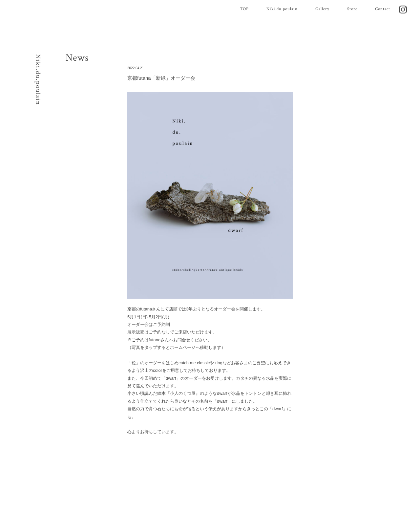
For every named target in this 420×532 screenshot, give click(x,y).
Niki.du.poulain (282, 9)
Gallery (322, 9)
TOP (244, 9)
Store (352, 9)
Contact (383, 9)
